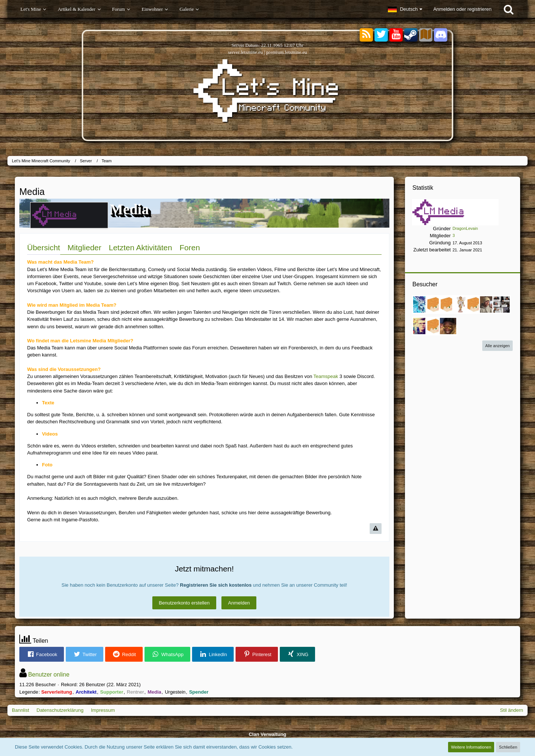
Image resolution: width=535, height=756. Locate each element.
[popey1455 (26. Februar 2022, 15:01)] (421, 326)
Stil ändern (512, 710)
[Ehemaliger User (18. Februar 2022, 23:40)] (435, 326)
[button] (405, 9)
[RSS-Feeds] (366, 35)
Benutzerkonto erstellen (184, 603)
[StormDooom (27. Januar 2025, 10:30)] (435, 304)
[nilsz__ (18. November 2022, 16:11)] (488, 304)
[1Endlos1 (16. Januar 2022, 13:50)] (448, 326)
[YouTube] (396, 35)
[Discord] (441, 34)
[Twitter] (381, 35)
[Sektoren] (426, 35)
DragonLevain (465, 228)
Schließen (508, 747)
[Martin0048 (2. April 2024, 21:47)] (448, 304)
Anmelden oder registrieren (462, 9)
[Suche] (509, 9)
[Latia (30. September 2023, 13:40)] (461, 304)
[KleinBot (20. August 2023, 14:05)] (475, 304)
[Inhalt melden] (376, 529)
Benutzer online (49, 674)
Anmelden (239, 603)
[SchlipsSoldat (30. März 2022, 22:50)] (502, 304)
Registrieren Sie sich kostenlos (216, 585)
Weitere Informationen (471, 747)
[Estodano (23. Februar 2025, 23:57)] (421, 304)
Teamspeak (326, 376)
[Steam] (411, 34)
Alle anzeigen (497, 346)
